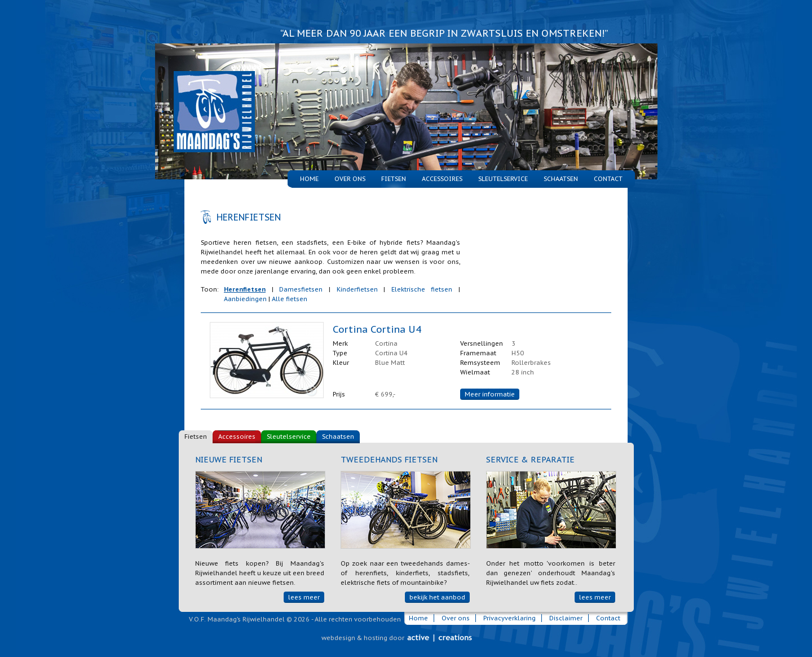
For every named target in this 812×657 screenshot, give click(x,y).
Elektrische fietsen (422, 289)
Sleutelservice (503, 179)
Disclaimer (566, 618)
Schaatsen (561, 179)
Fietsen (196, 436)
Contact (608, 179)
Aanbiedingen (245, 299)
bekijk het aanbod (437, 597)
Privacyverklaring (509, 618)
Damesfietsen (301, 289)
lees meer (304, 597)
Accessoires (442, 179)
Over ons (350, 179)
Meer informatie (490, 394)
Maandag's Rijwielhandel (207, 98)
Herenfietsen (245, 289)
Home (309, 179)
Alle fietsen (290, 299)
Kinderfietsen (357, 289)
